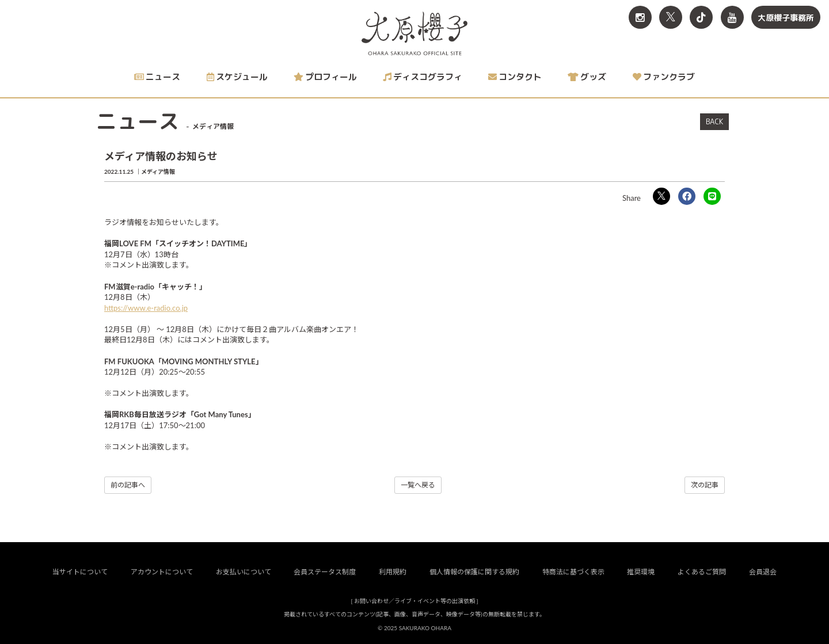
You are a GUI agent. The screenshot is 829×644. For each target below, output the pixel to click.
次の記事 (705, 485)
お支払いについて (244, 572)
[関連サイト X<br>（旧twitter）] (671, 17)
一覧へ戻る (418, 485)
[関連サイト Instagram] (640, 17)
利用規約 (393, 572)
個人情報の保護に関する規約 (474, 572)
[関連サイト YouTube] (732, 17)
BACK (714, 121)
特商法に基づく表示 (573, 572)
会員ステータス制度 (325, 572)
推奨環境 (641, 572)
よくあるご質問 (702, 572)
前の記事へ (128, 485)
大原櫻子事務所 (786, 18)
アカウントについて (162, 572)
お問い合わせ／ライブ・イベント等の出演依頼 (414, 601)
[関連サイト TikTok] (701, 17)
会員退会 (763, 572)
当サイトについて (80, 572)
